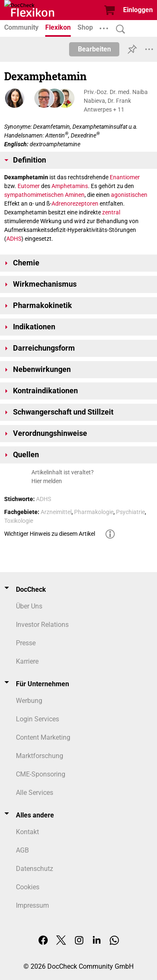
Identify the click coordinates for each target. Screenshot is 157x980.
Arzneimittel (56, 512)
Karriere (27, 661)
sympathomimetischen (34, 195)
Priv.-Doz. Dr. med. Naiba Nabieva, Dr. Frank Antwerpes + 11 (116, 101)
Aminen (75, 195)
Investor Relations (42, 625)
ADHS (14, 239)
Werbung (29, 701)
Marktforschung (40, 756)
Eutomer (29, 186)
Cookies (28, 887)
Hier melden (47, 481)
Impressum (32, 905)
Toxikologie (19, 521)
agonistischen (129, 195)
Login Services (37, 719)
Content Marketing (43, 737)
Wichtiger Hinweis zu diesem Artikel (50, 534)
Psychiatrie (130, 512)
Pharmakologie (94, 512)
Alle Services (35, 793)
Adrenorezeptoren (75, 204)
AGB (22, 850)
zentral (111, 212)
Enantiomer (125, 177)
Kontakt (27, 832)
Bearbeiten (94, 49)
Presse (26, 643)
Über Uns (29, 606)
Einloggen (138, 10)
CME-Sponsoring (41, 774)
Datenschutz (35, 869)
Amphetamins (70, 186)
